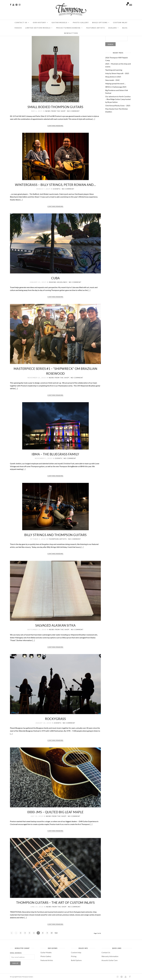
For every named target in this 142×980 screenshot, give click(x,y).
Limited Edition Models (38, 28)
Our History (39, 22)
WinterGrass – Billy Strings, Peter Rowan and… (55, 185)
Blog (125, 28)
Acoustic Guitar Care (109, 960)
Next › (56, 933)
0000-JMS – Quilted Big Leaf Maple (55, 812)
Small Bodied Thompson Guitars (55, 107)
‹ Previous (16, 933)
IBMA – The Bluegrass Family (55, 454)
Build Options (100, 22)
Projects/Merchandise (68, 28)
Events (57, 189)
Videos (18, 28)
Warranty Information (110, 956)
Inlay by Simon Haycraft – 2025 (117, 73)
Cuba (55, 278)
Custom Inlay (120, 22)
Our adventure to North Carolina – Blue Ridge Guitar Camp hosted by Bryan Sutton (118, 99)
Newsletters (71, 33)
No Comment (73, 111)
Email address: (16, 953)
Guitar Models (59, 22)
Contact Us (21, 22)
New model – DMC (113, 80)
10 (52, 933)
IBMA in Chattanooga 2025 (116, 87)
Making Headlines (58, 282)
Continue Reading (55, 126)
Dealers (113, 28)
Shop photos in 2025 (113, 77)
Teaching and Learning (114, 70)
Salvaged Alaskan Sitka (55, 625)
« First (12, 933)
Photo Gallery (81, 22)
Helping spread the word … (115, 83)
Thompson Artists (58, 539)
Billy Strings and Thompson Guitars (55, 535)
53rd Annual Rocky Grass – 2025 (118, 105)
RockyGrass (55, 719)
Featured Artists (95, 28)
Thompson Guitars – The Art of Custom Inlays (55, 903)
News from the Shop (55, 111)
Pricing (74, 956)
